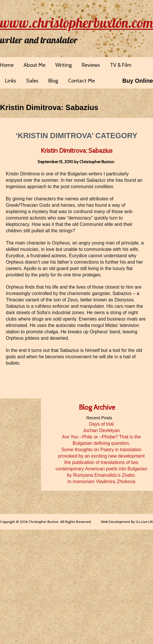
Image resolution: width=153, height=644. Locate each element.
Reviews (91, 65)
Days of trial (101, 424)
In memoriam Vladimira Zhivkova (101, 482)
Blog (53, 81)
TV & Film (121, 65)
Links (11, 81)
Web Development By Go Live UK (127, 522)
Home (7, 65)
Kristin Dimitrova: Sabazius (49, 107)
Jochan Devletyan (101, 430)
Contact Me (81, 81)
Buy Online (138, 81)
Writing (64, 65)
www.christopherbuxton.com (76, 23)
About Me (34, 65)
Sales (32, 81)
